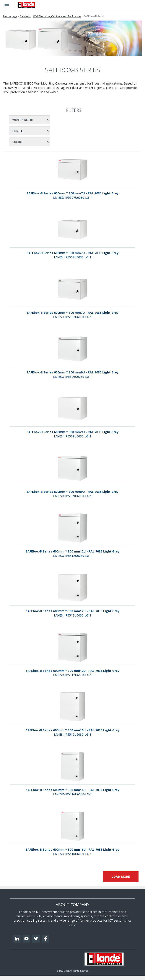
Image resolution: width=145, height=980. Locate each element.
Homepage (10, 16)
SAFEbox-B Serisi (94, 16)
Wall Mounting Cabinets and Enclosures (57, 16)
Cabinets (25, 16)
